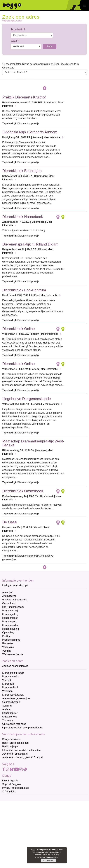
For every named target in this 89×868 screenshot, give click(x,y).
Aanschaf (7, 592)
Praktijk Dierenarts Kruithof (24, 97)
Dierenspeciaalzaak (13, 695)
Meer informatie (52, 137)
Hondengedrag (10, 614)
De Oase (10, 522)
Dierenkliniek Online (18, 329)
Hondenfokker (10, 713)
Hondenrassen (10, 618)
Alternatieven (9, 596)
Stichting (7, 706)
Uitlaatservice (10, 717)
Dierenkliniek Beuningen (22, 171)
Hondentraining (11, 629)
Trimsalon (8, 720)
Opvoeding (8, 632)
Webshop (7, 691)
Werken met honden (13, 654)
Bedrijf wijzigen (10, 746)
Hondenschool (10, 687)
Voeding (7, 651)
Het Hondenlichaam (13, 607)
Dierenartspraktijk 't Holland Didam (30, 244)
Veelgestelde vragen (12, 21)
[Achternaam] (24, 824)
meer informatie (52, 857)
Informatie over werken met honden (21, 750)
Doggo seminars (11, 739)
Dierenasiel (8, 684)
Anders (6, 709)
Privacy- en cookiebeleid (15, 788)
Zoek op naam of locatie (15, 666)
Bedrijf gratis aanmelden (15, 743)
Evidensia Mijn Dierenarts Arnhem (30, 132)
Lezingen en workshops (15, 585)
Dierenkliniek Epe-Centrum (24, 290)
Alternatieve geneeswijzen (16, 698)
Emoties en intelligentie (15, 600)
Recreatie (7, 643)
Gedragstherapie (11, 702)
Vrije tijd (7, 680)
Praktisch (7, 636)
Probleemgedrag (11, 640)
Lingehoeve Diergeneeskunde (27, 399)
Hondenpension (11, 676)
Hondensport (9, 622)
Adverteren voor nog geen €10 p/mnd (22, 757)
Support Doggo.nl (12, 784)
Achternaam (9, 819)
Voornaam (8, 809)
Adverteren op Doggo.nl (15, 754)
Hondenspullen (10, 625)
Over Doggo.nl (10, 781)
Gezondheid (9, 603)
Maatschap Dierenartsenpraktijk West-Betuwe (33, 443)
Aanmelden (24, 832)
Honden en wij (10, 611)
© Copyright (9, 792)
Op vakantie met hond (14, 724)
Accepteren (48, 860)
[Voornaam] (24, 814)
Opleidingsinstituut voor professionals (22, 728)
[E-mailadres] (24, 803)
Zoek (50, 46)
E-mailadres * (10, 799)
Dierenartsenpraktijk (13, 673)
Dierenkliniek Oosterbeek (23, 491)
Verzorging (8, 647)
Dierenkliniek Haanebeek (23, 217)
